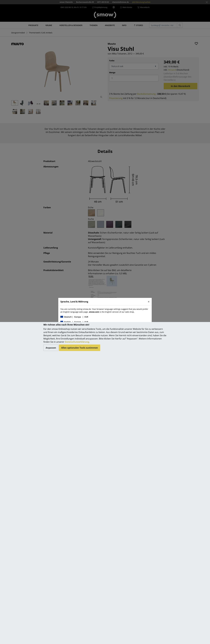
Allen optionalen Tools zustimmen (80, 348)
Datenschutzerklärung (77, 342)
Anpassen (51, 348)
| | (74, 317)
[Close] (149, 302)
